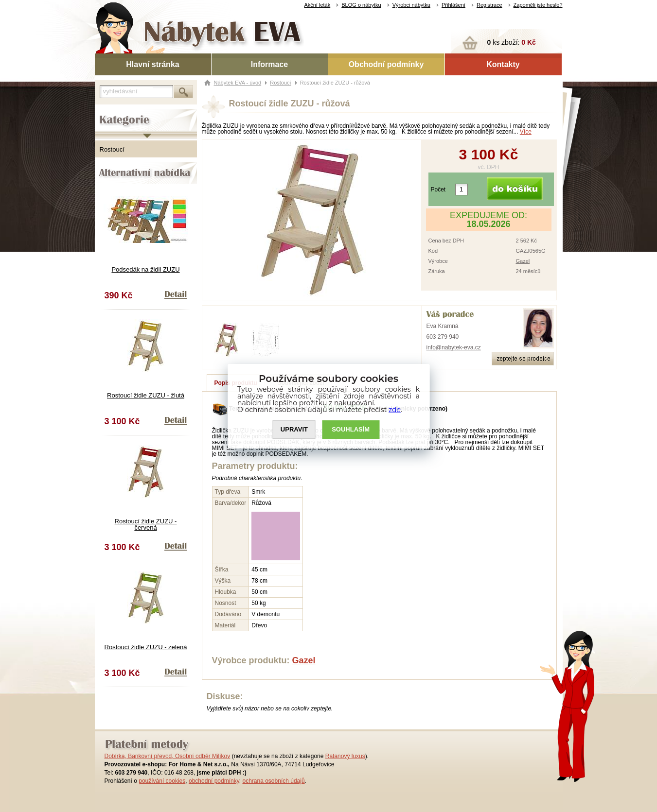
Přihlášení (453, 5)
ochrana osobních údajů (273, 781)
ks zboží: (512, 42)
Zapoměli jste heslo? (538, 5)
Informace (269, 64)
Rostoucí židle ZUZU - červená (146, 524)
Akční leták (317, 5)
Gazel (523, 261)
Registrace (489, 5)
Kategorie (108, 112)
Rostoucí (112, 149)
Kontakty (503, 64)
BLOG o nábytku (361, 5)
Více (526, 132)
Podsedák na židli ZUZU (145, 269)
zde (395, 410)
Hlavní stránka (152, 64)
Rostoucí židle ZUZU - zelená (146, 647)
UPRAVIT (294, 429)
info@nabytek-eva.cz (454, 347)
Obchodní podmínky (386, 64)
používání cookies (162, 781)
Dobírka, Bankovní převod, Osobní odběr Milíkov (168, 756)
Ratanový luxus (345, 756)
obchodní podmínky (214, 781)
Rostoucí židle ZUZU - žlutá (146, 395)
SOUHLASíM (351, 429)
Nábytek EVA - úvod (238, 83)
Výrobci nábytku (411, 5)
